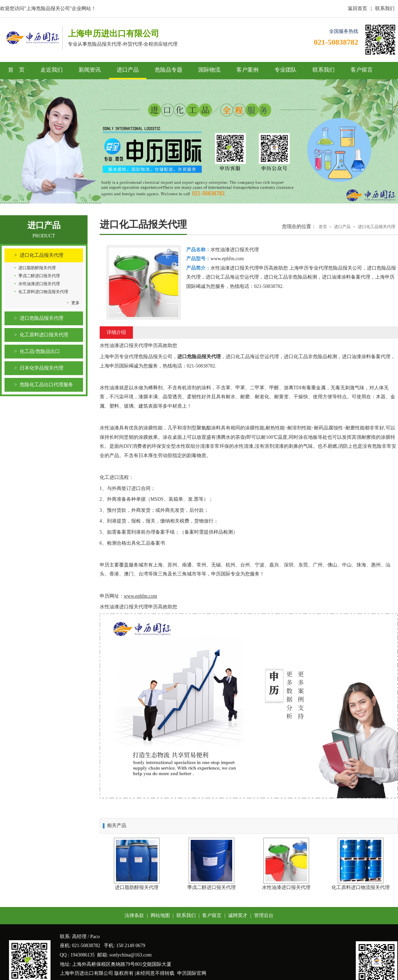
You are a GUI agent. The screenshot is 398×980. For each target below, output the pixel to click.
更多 (75, 303)
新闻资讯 (90, 70)
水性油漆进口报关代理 (39, 284)
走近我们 (52, 70)
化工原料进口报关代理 (44, 335)
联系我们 (385, 8)
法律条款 (134, 915)
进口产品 (128, 70)
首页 (323, 227)
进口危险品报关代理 (42, 318)
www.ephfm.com (141, 596)
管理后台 (264, 915)
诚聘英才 (238, 915)
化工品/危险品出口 (40, 351)
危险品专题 (169, 70)
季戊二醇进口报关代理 (39, 276)
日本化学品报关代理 (42, 368)
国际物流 (209, 70)
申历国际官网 (192, 973)
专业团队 (286, 70)
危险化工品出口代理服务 (46, 385)
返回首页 (358, 8)
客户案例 (247, 70)
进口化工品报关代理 (42, 255)
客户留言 (362, 70)
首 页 (16, 70)
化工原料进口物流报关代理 (43, 292)
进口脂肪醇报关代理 (37, 268)
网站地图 (160, 915)
